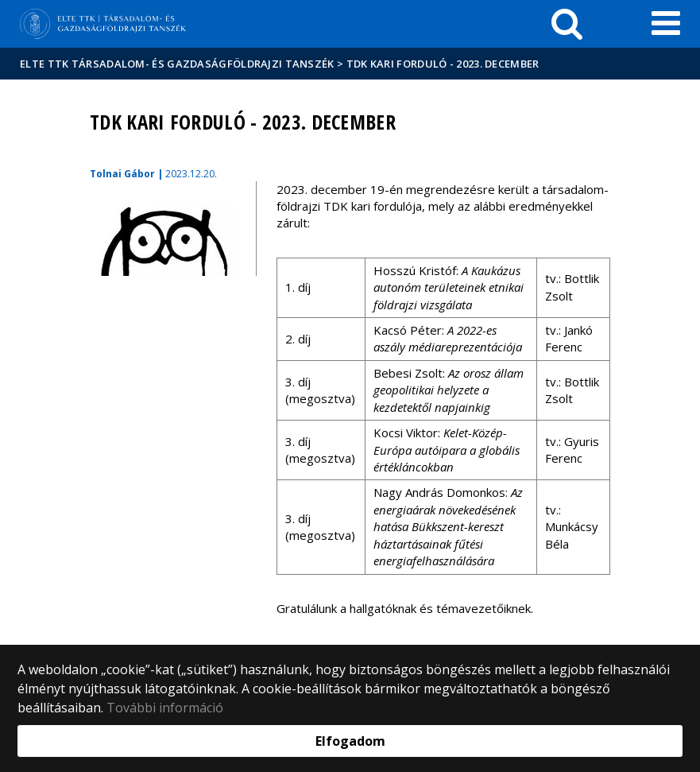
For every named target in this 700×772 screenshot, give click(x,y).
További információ (165, 708)
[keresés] (567, 24)
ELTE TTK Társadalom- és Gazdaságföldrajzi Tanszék (177, 64)
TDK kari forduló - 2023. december (443, 64)
